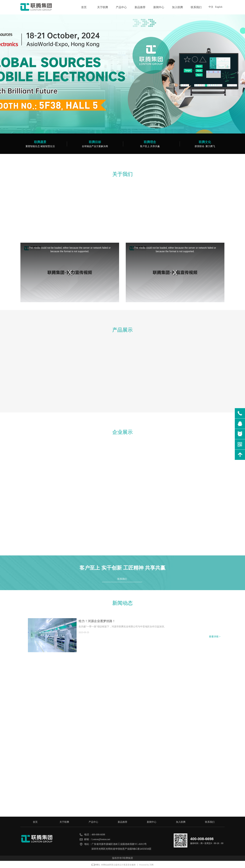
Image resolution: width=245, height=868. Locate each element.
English (219, 7)
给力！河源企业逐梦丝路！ (97, 621)
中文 (211, 7)
